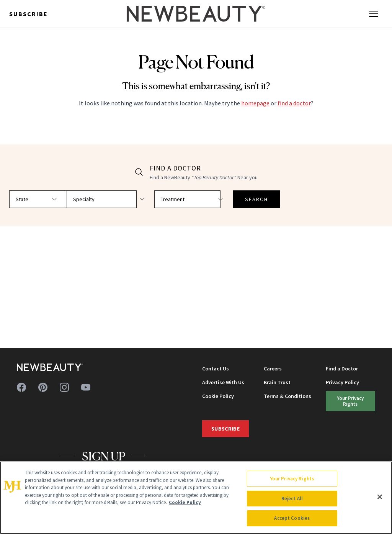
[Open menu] (374, 14)
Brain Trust (277, 382)
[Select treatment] (171, 199)
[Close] (380, 497)
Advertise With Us (223, 382)
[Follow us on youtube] (86, 387)
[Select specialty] (106, 199)
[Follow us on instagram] (64, 387)
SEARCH (230, 199)
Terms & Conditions (287, 396)
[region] (196, 498)
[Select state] (40, 199)
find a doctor (294, 103)
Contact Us (216, 369)
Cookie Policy (218, 396)
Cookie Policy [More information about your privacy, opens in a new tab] (185, 502)
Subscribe (29, 14)
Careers (273, 369)
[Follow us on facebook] (21, 387)
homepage (255, 103)
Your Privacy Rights (350, 401)
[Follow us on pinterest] (43, 387)
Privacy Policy (342, 382)
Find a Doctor (342, 369)
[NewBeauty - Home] (196, 14)
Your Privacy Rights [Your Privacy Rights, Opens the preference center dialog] (292, 479)
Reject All (292, 499)
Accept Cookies (292, 518)
